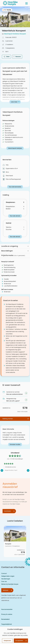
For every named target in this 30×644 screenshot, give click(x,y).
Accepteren (19, 641)
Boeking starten (8, 419)
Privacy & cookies (7, 614)
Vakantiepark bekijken (15, 148)
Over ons (4, 581)
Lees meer (14, 102)
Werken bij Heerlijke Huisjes (10, 584)
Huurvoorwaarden (7, 609)
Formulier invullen (15, 444)
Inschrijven (7, 511)
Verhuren (6, 590)
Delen (6, 57)
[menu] (26, 3)
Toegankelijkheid (7, 624)
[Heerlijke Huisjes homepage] (10, 3)
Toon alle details (15, 216)
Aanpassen (7, 641)
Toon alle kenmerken (15, 187)
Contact (4, 573)
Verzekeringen (6, 579)
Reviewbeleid (5, 619)
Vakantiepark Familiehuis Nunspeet (15, 34)
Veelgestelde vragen (8, 576)
